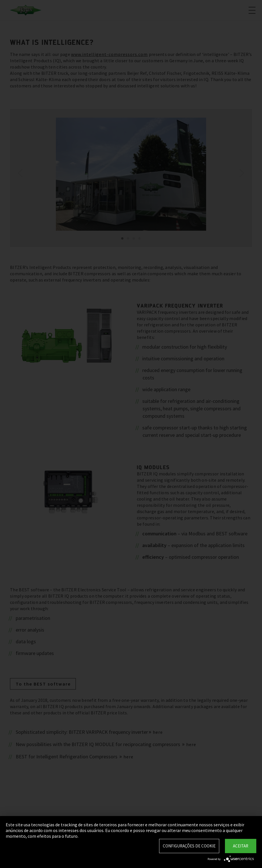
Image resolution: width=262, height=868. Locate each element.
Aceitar (241, 846)
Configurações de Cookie (189, 846)
